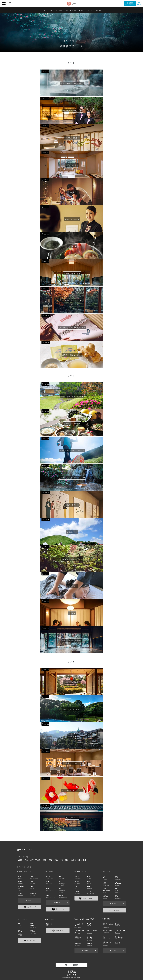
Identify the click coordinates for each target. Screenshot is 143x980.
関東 (44, 860)
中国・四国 (64, 860)
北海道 (19, 860)
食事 (51, 10)
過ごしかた (59, 10)
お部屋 (81, 10)
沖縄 (78, 860)
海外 (84, 860)
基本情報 (98, 10)
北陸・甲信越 (35, 860)
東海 (50, 860)
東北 (26, 860)
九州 (73, 860)
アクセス (89, 10)
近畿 (56, 860)
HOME (44, 10)
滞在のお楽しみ (71, 10)
